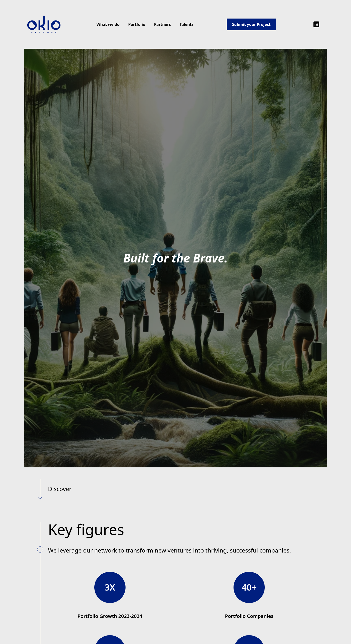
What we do (108, 24)
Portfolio (137, 24)
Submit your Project (251, 24)
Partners (162, 24)
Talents (187, 24)
